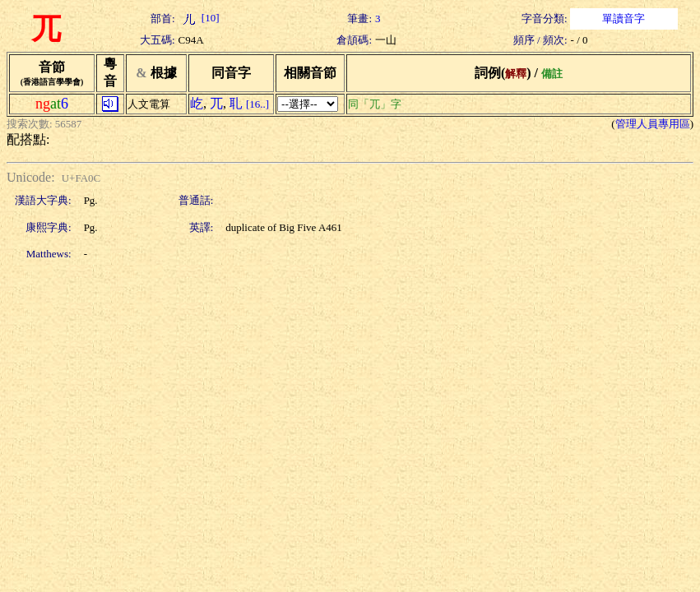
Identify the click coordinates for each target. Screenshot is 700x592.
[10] (199, 18)
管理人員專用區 (653, 124)
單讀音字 (624, 18)
